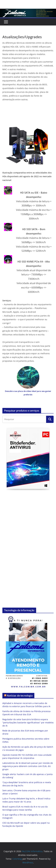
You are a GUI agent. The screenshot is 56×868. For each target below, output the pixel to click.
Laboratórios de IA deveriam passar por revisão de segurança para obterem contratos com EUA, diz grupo (28, 766)
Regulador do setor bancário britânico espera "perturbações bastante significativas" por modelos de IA (28, 723)
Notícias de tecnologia (20, 696)
